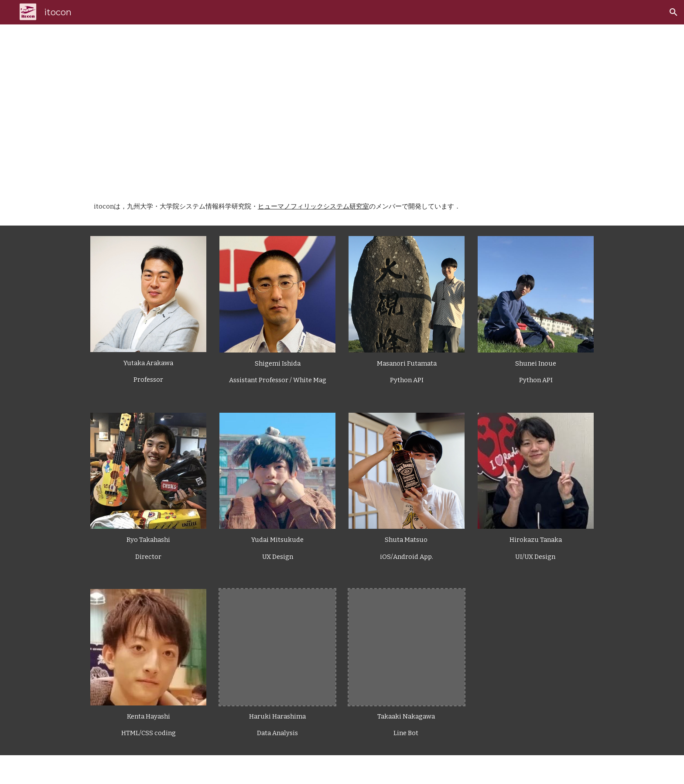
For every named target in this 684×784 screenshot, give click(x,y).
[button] (674, 12)
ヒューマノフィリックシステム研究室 (313, 206)
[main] (363, 106)
